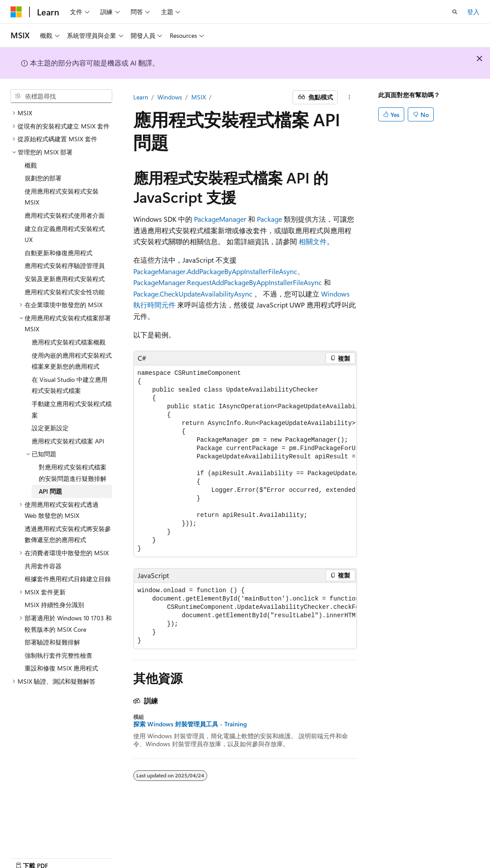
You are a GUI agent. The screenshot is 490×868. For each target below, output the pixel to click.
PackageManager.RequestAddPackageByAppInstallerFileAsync (228, 282)
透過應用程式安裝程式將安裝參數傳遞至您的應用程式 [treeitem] (68, 534)
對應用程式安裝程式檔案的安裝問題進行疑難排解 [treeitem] (73, 473)
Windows (170, 97)
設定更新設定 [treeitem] (50, 428)
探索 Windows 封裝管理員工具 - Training (190, 724)
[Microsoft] (16, 12)
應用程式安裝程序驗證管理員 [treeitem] (65, 266)
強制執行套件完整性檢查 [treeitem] (59, 655)
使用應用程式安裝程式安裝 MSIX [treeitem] (62, 197)
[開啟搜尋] (455, 12)
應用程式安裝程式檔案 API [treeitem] (68, 441)
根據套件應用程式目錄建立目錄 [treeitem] (68, 579)
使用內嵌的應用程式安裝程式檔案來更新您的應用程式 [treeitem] (72, 361)
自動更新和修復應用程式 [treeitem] (59, 253)
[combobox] (61, 96)
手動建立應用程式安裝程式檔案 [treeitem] (72, 409)
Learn (141, 97)
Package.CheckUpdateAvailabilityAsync (193, 294)
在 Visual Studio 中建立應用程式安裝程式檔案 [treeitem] (69, 385)
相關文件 (313, 241)
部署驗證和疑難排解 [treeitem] (52, 642)
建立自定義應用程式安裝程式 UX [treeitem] (65, 234)
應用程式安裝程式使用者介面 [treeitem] (65, 215)
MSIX (199, 97)
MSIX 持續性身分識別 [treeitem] (54, 605)
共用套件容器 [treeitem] (43, 566)
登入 (473, 12)
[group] (245, 461)
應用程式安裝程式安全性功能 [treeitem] (65, 292)
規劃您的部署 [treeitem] (43, 178)
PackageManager (220, 219)
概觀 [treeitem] (31, 165)
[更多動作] (349, 97)
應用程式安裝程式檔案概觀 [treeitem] (69, 342)
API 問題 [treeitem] (50, 491)
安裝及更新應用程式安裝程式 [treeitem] (65, 279)
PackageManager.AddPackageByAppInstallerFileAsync (215, 271)
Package (269, 219)
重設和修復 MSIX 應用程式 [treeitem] (61, 668)
